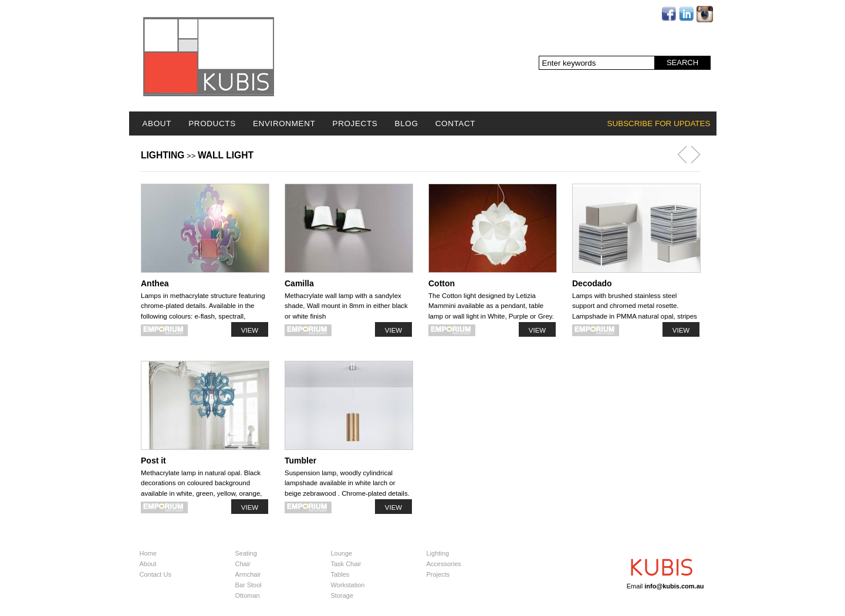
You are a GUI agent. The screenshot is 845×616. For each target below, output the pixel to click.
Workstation (348, 585)
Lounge (342, 553)
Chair (243, 564)
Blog (407, 123)
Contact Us (156, 574)
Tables (340, 574)
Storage (342, 595)
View (250, 330)
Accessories (444, 564)
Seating (246, 553)
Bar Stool (249, 585)
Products (212, 123)
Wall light (226, 155)
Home (148, 553)
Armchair (248, 574)
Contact (455, 123)
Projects (355, 123)
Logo (209, 57)
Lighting (163, 155)
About (157, 123)
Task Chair (346, 564)
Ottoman (248, 595)
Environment (284, 123)
